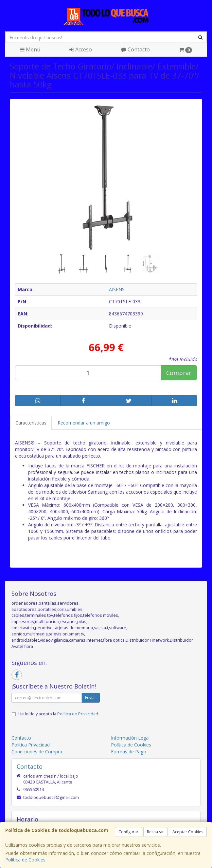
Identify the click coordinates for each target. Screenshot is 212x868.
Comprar (179, 373)
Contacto (135, 49)
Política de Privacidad (78, 714)
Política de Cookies (25, 860)
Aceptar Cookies (188, 832)
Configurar (128, 832)
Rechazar (155, 832)
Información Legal (130, 738)
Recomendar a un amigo (84, 423)
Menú (30, 49)
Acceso (81, 49)
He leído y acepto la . (59, 714)
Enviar (91, 698)
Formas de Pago (129, 752)
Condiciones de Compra (37, 752)
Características (31, 423)
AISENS (117, 289)
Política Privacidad (31, 745)
